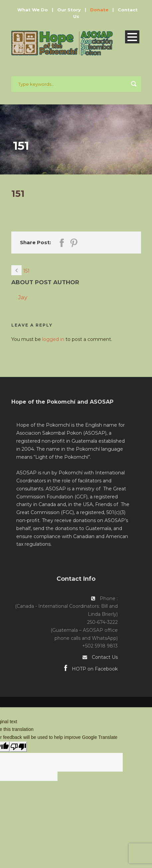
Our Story (69, 10)
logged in (53, 339)
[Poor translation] (18, 747)
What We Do (33, 10)
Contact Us (105, 657)
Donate (99, 10)
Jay (23, 297)
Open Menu (132, 37)
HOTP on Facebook (91, 669)
